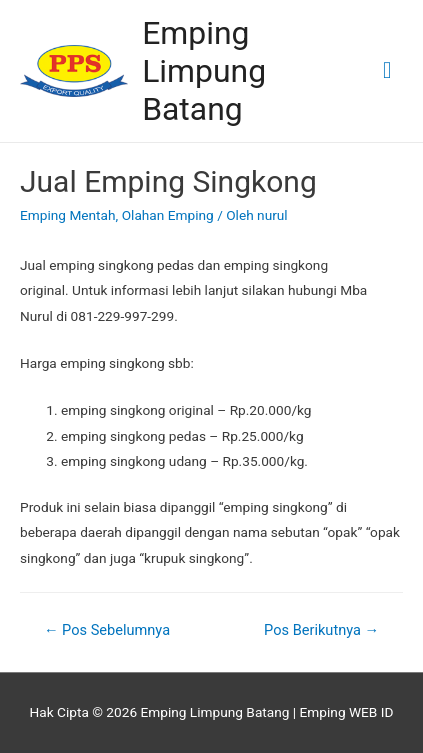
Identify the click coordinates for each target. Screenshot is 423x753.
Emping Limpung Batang (204, 71)
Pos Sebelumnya (107, 630)
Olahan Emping (168, 215)
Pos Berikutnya (321, 630)
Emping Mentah (68, 215)
